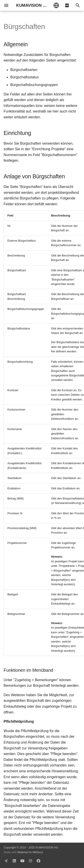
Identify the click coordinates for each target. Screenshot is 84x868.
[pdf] (67, 5)
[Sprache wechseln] (56, 5)
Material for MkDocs (30, 852)
